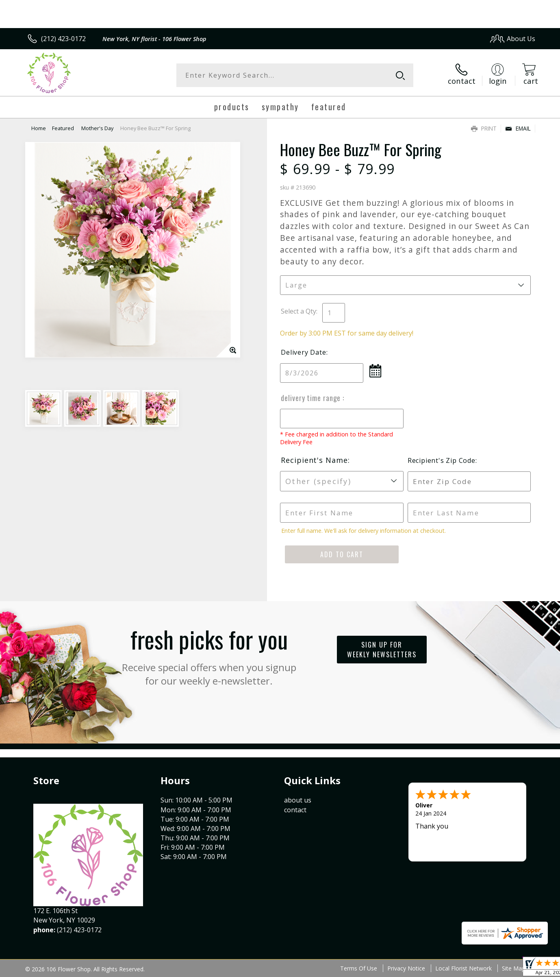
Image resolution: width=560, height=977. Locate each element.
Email (518, 128)
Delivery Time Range (312, 398)
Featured (64, 128)
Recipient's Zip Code (442, 460)
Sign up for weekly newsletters (382, 650)
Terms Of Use (359, 968)
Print (484, 128)
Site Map (513, 968)
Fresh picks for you (209, 654)
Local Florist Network (463, 968)
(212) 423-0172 (63, 39)
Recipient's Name (314, 460)
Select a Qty (298, 311)
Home (39, 128)
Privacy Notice (406, 968)
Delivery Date (303, 352)
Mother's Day (97, 128)
